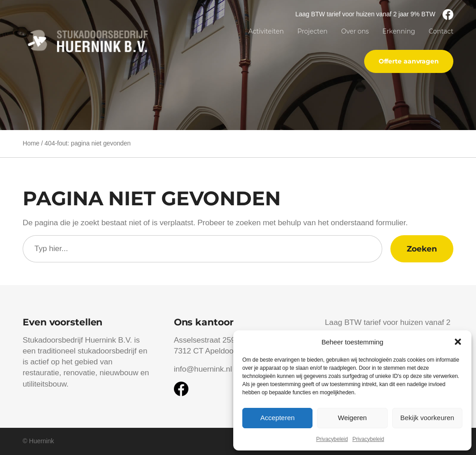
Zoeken (422, 249)
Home (31, 143)
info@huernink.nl (203, 369)
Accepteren (278, 418)
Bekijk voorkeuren (427, 418)
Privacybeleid (332, 439)
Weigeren (352, 418)
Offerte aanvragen (409, 61)
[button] (458, 342)
